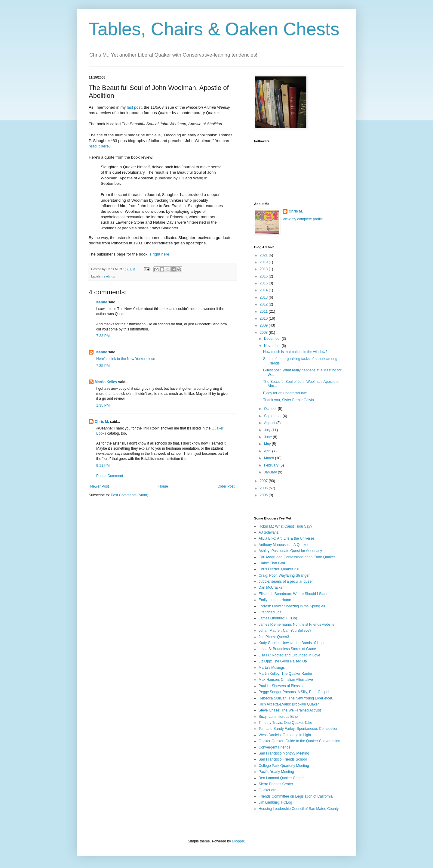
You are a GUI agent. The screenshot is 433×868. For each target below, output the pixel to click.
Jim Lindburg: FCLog (275, 802)
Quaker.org (267, 790)
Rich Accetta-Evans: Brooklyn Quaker (289, 704)
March (270, 458)
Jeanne (101, 302)
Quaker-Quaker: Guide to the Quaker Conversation (299, 741)
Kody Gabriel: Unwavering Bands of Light (292, 643)
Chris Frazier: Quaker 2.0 (279, 569)
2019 (264, 262)
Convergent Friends (274, 747)
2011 (264, 312)
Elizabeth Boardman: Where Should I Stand (293, 594)
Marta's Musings (272, 668)
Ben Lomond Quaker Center (281, 778)
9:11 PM (103, 466)
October (271, 409)
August (270, 423)
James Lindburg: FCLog (278, 618)
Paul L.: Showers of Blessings (283, 686)
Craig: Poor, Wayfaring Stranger (284, 575)
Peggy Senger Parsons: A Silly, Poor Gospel (294, 692)
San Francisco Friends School (283, 759)
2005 (264, 495)
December (273, 339)
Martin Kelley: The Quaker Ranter (286, 674)
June (268, 437)
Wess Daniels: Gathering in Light (285, 735)
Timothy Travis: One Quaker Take (285, 723)
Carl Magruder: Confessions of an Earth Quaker (297, 557)
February (272, 465)
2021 (264, 255)
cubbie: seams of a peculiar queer (286, 581)
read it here (99, 146)
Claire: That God (272, 563)
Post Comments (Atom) (129, 495)
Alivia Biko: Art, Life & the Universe (286, 538)
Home (163, 486)
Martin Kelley (106, 382)
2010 (264, 318)
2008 (264, 333)
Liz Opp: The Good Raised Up (283, 661)
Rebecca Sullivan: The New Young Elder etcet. (296, 698)
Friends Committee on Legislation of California (296, 796)
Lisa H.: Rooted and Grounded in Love (289, 655)
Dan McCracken (272, 587)
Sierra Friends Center (276, 784)
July (268, 430)
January (271, 472)
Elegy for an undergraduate (285, 393)
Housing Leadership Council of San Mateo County (299, 809)
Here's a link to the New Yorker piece (126, 359)
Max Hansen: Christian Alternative (286, 680)
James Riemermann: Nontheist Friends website (296, 625)
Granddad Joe (270, 612)
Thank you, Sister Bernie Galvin (289, 400)
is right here (159, 254)
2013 (264, 297)
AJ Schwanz (269, 532)
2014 (264, 290)
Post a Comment (110, 476)
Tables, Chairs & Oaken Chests (214, 29)
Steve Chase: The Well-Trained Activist (290, 710)
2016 (264, 276)
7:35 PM (103, 366)
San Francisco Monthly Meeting (284, 753)
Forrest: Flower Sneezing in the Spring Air (292, 606)
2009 (264, 325)
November (273, 346)
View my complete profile (303, 219)
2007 (264, 481)
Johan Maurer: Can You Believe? (285, 631)
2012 (264, 304)
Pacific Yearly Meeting (276, 772)
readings (109, 276)
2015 (264, 283)
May (268, 444)
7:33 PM (103, 336)
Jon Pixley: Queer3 (274, 637)
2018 (264, 269)
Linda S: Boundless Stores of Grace (287, 649)
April (268, 451)
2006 (264, 488)
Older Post (226, 486)
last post (134, 107)
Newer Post (100, 486)
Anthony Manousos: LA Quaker (284, 545)
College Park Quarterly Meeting (284, 766)
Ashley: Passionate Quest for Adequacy (290, 551)
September (273, 416)
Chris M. (102, 422)
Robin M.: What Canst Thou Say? (286, 526)
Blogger (238, 841)
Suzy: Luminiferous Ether (279, 717)
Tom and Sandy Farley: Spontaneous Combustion (298, 729)
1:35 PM (103, 405)
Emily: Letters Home (275, 600)
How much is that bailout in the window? (295, 352)
